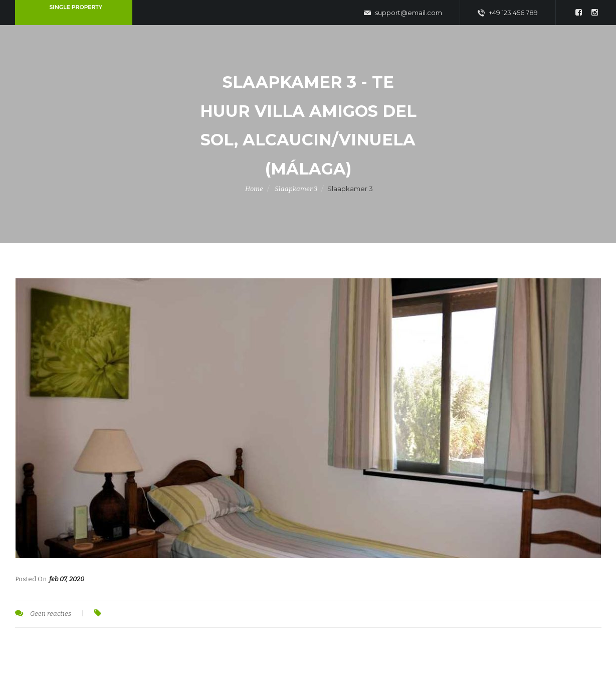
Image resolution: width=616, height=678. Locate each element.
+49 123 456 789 (508, 13)
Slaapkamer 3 (296, 189)
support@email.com (403, 13)
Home (254, 189)
